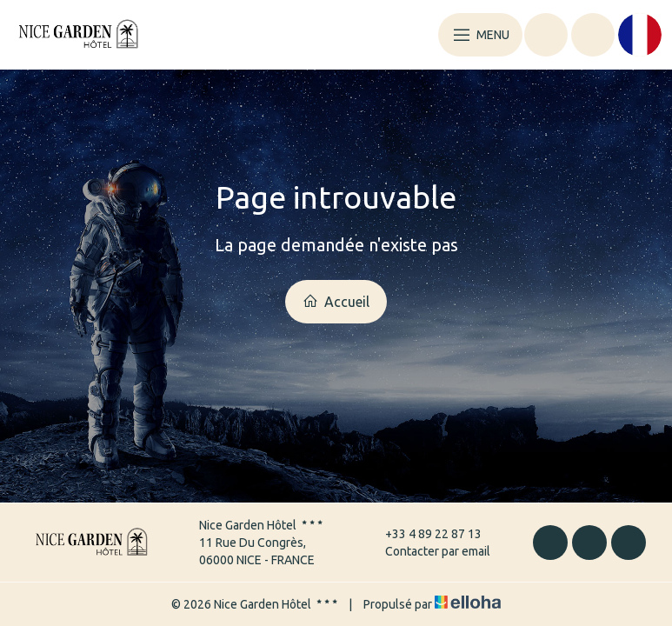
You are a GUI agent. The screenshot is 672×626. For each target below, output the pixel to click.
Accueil (336, 301)
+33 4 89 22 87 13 (423, 534)
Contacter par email (428, 551)
